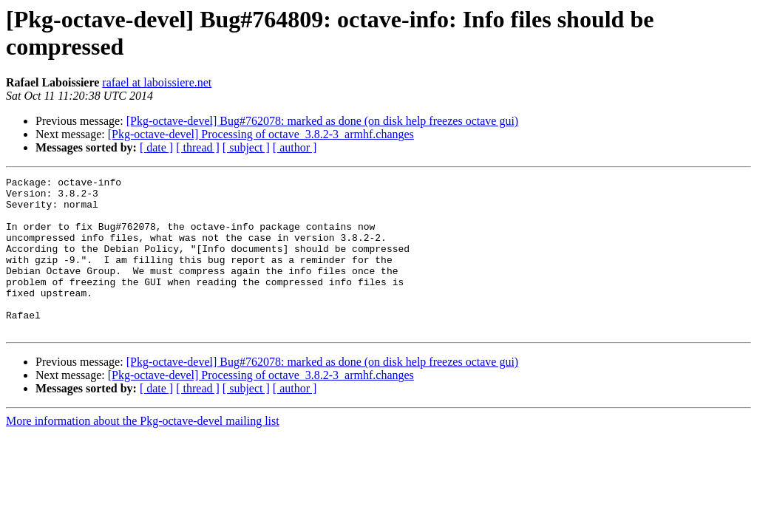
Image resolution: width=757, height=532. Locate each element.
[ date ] (156, 147)
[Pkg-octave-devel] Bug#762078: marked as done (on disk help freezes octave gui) (323, 121)
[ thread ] (198, 147)
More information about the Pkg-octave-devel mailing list (143, 452)
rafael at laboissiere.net (157, 82)
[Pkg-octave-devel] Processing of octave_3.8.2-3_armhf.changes (261, 134)
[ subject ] (246, 147)
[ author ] (295, 147)
